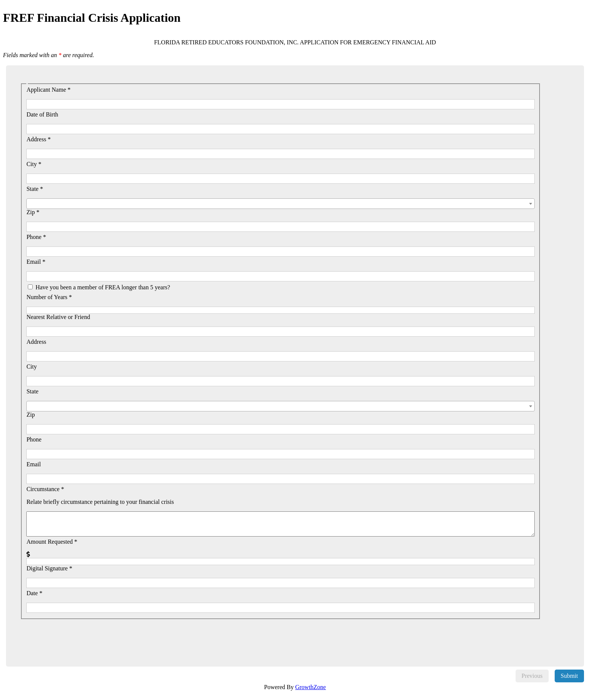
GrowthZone (310, 687)
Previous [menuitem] (532, 676)
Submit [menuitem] (569, 676)
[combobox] (280, 204)
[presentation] (81, 634)
